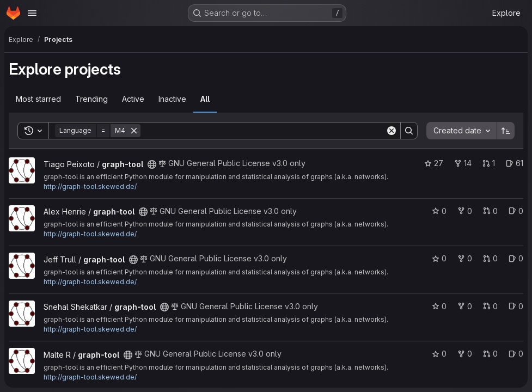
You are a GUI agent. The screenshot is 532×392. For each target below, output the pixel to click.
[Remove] (134, 131)
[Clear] (392, 131)
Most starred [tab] (38, 99)
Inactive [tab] (172, 99)
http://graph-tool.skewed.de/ (90, 186)
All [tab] (205, 99)
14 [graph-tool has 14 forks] (463, 163)
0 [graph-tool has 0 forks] (465, 211)
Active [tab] (133, 99)
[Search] (263, 131)
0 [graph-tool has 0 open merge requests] (490, 211)
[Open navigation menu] (32, 13)
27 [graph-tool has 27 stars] (434, 163)
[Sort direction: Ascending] (506, 131)
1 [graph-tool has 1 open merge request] (489, 163)
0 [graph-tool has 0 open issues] (516, 211)
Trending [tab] (91, 99)
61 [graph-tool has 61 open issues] (515, 163)
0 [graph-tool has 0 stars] (439, 211)
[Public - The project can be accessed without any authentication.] (152, 164)
